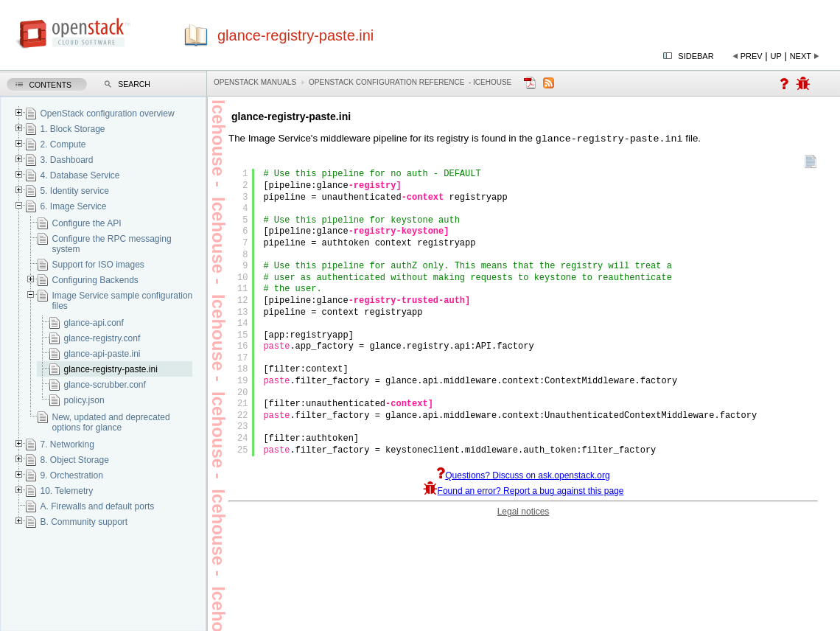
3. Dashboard (66, 160)
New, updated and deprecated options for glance (111, 422)
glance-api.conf (93, 323)
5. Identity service (74, 191)
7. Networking (67, 445)
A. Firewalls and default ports (97, 506)
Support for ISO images (98, 265)
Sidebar (696, 56)
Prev (752, 56)
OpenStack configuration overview (107, 114)
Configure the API (86, 223)
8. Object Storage (74, 460)
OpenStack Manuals (255, 82)
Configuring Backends (95, 280)
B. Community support (84, 522)
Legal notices (524, 513)
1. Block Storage (72, 129)
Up (776, 56)
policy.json (84, 400)
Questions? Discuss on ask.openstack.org (523, 477)
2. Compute (63, 144)
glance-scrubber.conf (104, 385)
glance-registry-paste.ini (110, 369)
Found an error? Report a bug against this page (524, 492)
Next (801, 56)
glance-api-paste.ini (102, 354)
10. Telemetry (66, 491)
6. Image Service (73, 206)
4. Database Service (80, 175)
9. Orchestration (71, 475)
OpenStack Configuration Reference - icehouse (410, 82)
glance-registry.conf (102, 338)
